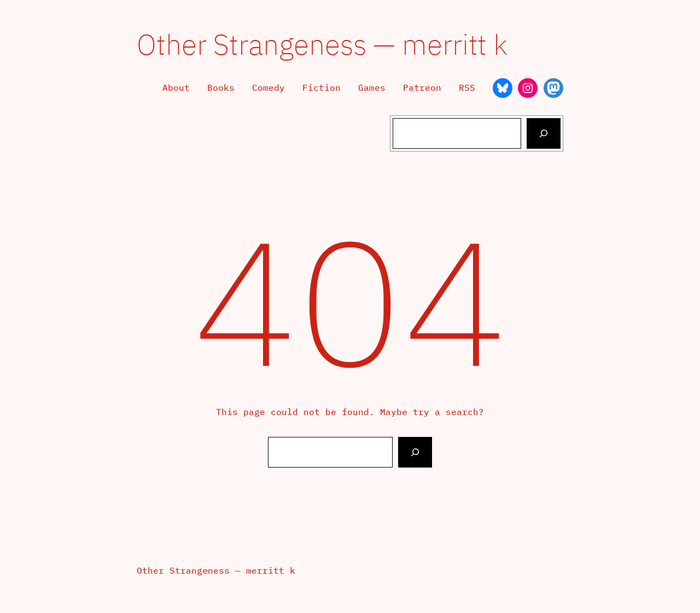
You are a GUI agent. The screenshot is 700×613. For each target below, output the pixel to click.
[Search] (544, 133)
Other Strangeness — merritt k (322, 44)
